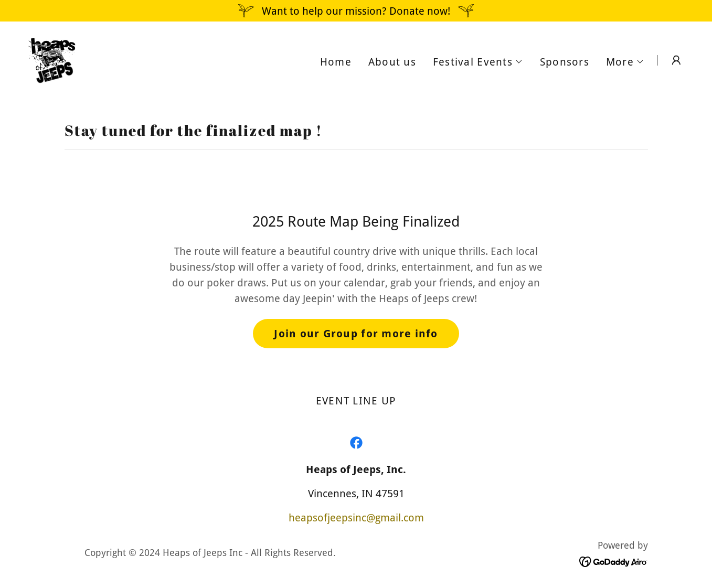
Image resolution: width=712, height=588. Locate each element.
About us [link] (392, 62)
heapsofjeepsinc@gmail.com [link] (356, 518)
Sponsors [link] (565, 62)
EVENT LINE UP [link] (356, 401)
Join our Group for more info (356, 334)
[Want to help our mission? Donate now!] (356, 11)
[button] (478, 62)
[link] (51, 59)
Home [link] (336, 62)
